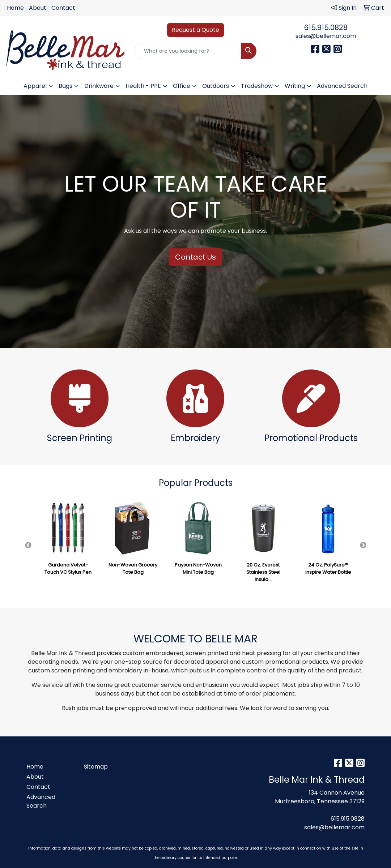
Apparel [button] (35, 86)
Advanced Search (342, 86)
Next (363, 546)
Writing (295, 86)
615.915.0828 (326, 27)
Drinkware (99, 86)
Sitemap (96, 767)
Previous (28, 546)
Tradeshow (257, 86)
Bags (65, 86)
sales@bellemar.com (326, 36)
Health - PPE (143, 86)
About (38, 8)
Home (15, 8)
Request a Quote (195, 30)
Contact (63, 8)
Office (182, 86)
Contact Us (195, 257)
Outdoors (216, 86)
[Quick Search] (188, 51)
